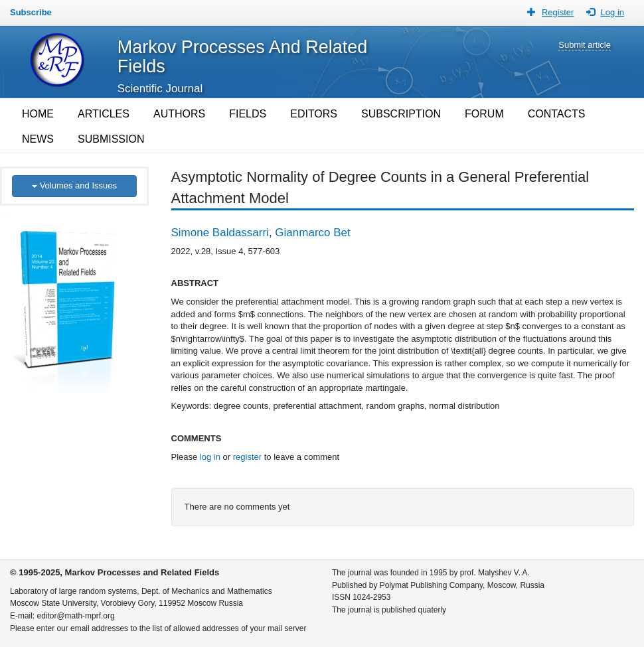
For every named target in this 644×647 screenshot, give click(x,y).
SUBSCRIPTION (401, 114)
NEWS (38, 139)
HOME (38, 114)
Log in (612, 12)
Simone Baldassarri (220, 233)
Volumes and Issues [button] (74, 185)
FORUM (484, 114)
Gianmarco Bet (312, 233)
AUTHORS (179, 114)
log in (210, 457)
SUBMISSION (111, 139)
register (247, 457)
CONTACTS (557, 114)
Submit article (585, 45)
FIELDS (248, 114)
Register (558, 12)
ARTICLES (104, 114)
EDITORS (314, 114)
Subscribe (31, 12)
